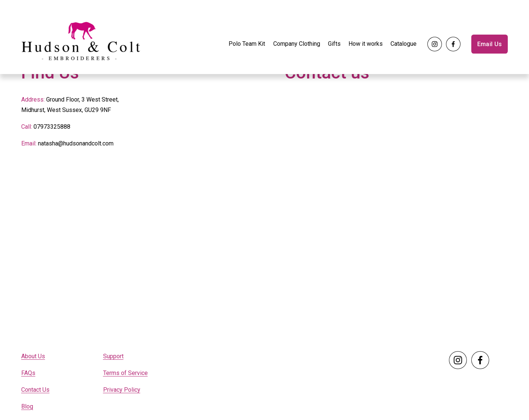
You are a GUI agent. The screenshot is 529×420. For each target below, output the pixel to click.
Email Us (490, 44)
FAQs (28, 373)
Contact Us (35, 390)
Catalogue (404, 44)
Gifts (334, 44)
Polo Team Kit (247, 44)
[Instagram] (435, 44)
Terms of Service (125, 373)
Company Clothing (297, 44)
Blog (27, 406)
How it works (366, 44)
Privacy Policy (122, 390)
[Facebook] (453, 44)
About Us (33, 356)
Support (113, 356)
